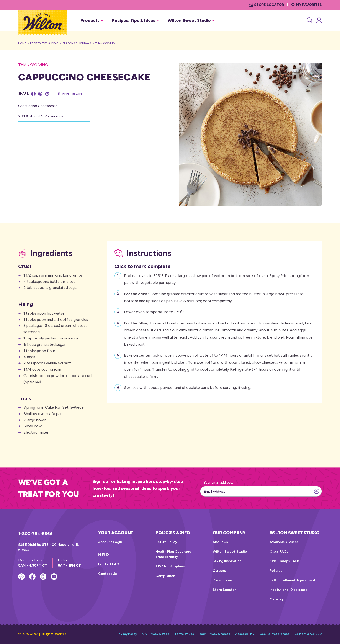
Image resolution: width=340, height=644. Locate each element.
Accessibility (245, 634)
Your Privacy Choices (215, 634)
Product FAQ (109, 564)
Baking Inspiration (227, 561)
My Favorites (306, 5)
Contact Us (108, 574)
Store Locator (267, 5)
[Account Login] (319, 20)
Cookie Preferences (274, 634)
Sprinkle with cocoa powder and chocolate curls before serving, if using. (188, 387)
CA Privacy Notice (156, 634)
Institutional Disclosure (289, 590)
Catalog (276, 599)
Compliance (165, 576)
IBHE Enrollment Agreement (293, 580)
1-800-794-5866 (35, 534)
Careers (219, 571)
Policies (276, 571)
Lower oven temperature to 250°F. (155, 311)
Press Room (222, 580)
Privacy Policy (127, 634)
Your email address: (218, 483)
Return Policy (166, 542)
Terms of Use (184, 634)
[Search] (309, 20)
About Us (220, 542)
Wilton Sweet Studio (230, 551)
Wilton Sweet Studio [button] (191, 20)
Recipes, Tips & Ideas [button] (135, 20)
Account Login (110, 542)
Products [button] (92, 20)
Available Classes (284, 542)
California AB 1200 (308, 634)
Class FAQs (279, 551)
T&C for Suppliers (170, 566)
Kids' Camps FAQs (285, 561)
